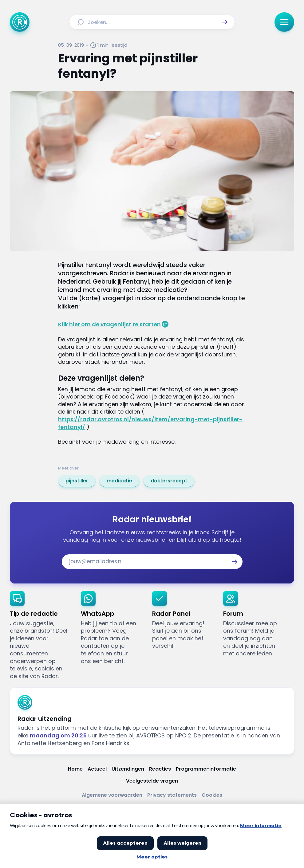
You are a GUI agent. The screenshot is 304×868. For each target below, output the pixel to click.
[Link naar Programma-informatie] (206, 769)
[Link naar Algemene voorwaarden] (112, 795)
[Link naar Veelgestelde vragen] (152, 781)
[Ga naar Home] (20, 22)
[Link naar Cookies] (212, 795)
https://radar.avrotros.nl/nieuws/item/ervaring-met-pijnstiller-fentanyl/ (150, 423)
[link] (77, 481)
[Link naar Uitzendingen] (128, 769)
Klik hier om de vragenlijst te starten (109, 324)
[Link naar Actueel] (97, 769)
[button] (225, 22)
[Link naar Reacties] (160, 769)
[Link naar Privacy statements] (172, 795)
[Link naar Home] (75, 769)
